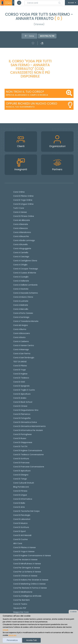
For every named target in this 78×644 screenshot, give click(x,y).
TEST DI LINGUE (20, 362)
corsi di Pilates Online (23, 196)
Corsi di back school (23, 402)
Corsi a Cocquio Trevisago (26, 269)
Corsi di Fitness (20, 491)
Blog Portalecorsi (21, 487)
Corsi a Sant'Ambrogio (24, 358)
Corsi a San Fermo (22, 354)
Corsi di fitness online (24, 216)
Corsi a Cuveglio (21, 277)
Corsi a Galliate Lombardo (25, 285)
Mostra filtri (47, 36)
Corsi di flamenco (22, 414)
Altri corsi (18, 543)
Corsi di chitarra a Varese (25, 576)
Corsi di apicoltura (22, 394)
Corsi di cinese (20, 406)
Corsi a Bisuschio (21, 236)
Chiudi (5, 630)
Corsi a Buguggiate (22, 248)
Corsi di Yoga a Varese (24, 551)
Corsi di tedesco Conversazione (28, 455)
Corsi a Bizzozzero (22, 333)
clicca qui (12, 635)
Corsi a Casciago (21, 257)
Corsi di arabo (20, 398)
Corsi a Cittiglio (20, 265)
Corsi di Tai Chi (20, 446)
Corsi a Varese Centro (24, 345)
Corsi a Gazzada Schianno (26, 293)
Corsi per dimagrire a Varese (27, 568)
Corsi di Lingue (20, 495)
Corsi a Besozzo (21, 228)
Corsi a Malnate (21, 305)
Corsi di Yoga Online (23, 200)
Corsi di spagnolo (21, 386)
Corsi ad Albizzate (22, 220)
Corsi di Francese (21, 463)
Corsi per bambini (21, 600)
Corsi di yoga (19, 370)
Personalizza (12, 640)
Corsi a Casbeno (21, 341)
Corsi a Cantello (21, 253)
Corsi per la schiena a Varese (27, 572)
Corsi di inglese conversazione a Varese (32, 556)
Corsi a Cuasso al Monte (25, 273)
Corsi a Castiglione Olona (25, 261)
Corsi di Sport (20, 531)
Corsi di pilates (20, 366)
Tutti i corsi (19, 208)
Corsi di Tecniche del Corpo (26, 511)
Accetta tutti (31, 640)
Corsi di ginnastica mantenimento (29, 426)
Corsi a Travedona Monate (26, 321)
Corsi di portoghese (22, 434)
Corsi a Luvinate (21, 301)
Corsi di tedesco (21, 378)
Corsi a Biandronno (22, 232)
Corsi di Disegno (21, 475)
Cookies (73, 612)
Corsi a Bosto (19, 337)
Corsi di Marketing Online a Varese (29, 584)
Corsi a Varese (20, 212)
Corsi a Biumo (20, 329)
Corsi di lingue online (23, 204)
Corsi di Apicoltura (22, 471)
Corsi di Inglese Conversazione (28, 450)
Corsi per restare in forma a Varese (30, 588)
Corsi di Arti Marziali (22, 535)
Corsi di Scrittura (21, 527)
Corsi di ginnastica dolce (25, 422)
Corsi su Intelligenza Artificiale (27, 596)
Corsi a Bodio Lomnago (24, 240)
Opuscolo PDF (20, 608)
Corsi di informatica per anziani (28, 430)
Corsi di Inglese (20, 374)
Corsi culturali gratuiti (24, 483)
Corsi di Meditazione (23, 592)
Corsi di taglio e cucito (24, 390)
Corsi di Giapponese (23, 442)
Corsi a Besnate (21, 224)
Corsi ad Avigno (21, 325)
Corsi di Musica (20, 523)
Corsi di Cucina (20, 539)
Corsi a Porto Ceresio (23, 313)
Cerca (29, 36)
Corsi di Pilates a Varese (24, 547)
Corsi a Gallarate (21, 281)
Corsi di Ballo (19, 503)
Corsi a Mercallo (21, 309)
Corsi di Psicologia (22, 515)
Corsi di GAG (19, 382)
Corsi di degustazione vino (26, 410)
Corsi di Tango (20, 479)
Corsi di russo (20, 438)
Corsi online (19, 192)
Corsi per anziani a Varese (25, 560)
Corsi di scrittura (21, 459)
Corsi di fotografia (22, 418)
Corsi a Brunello (20, 244)
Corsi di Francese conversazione (29, 467)
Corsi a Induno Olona (23, 297)
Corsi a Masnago (21, 349)
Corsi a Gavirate (21, 289)
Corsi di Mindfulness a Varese (27, 564)
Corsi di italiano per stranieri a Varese (31, 580)
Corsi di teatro (20, 604)
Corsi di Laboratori (22, 519)
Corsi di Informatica (23, 499)
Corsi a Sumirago (21, 317)
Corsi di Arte (19, 507)
